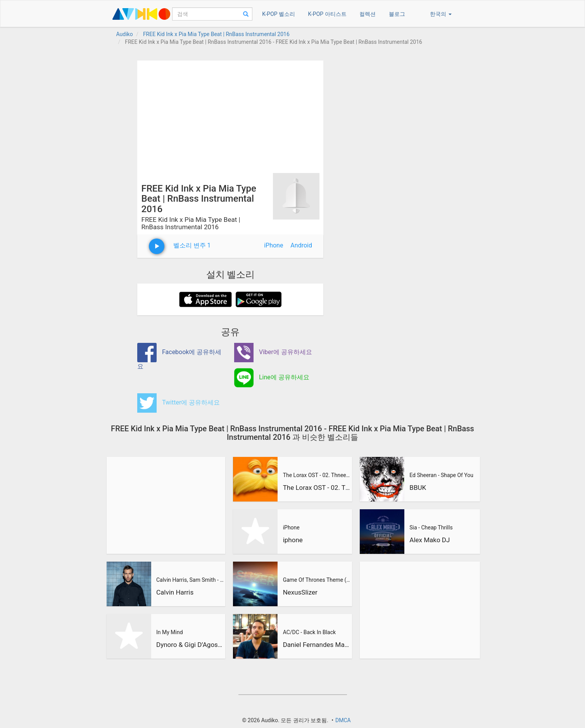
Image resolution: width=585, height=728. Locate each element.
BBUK (418, 488)
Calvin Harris (175, 592)
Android (301, 245)
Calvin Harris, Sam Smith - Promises (190, 580)
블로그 (397, 14)
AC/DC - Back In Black (309, 632)
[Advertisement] (230, 115)
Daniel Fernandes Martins (317, 645)
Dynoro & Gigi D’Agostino (190, 645)
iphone (293, 540)
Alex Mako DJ (430, 540)
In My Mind (170, 632)
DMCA (343, 720)
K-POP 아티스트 (327, 14)
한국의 (441, 14)
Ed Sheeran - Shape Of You (441, 475)
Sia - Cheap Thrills (431, 527)
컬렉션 (368, 14)
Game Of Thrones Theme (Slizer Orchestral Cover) (317, 580)
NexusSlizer (300, 592)
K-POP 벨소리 (279, 14)
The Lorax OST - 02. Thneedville (317, 475)
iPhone (274, 245)
